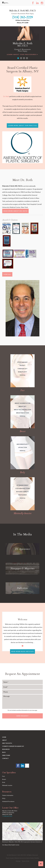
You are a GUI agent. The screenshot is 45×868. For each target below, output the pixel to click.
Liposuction (23, 447)
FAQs (4, 798)
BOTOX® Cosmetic (23, 492)
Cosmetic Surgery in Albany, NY (13, 746)
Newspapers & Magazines (23, 569)
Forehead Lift (23, 369)
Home (4, 737)
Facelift (22, 365)
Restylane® (22, 495)
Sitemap (18, 861)
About (4, 740)
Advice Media (30, 858)
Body (4, 782)
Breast (4, 779)
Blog (4, 752)
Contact (5, 758)
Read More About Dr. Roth (15, 211)
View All (7, 274)
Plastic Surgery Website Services (15, 858)
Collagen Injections (23, 488)
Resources (6, 749)
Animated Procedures (8, 801)
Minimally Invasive (7, 785)
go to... (5, 3)
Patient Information (8, 795)
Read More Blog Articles (23, 651)
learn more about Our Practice (22, 125)
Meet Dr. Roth (7, 743)
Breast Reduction (22, 413)
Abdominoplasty (23, 444)
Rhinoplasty (22, 372)
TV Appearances (23, 549)
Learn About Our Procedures (22, 54)
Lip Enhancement (22, 485)
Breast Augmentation (23, 403)
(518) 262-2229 (23, 17)
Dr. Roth (6, 96)
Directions (6, 755)
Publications (22, 588)
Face (4, 776)
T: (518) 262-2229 (7, 816)
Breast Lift (22, 406)
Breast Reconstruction (23, 410)
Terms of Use (25, 861)
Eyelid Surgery (22, 362)
